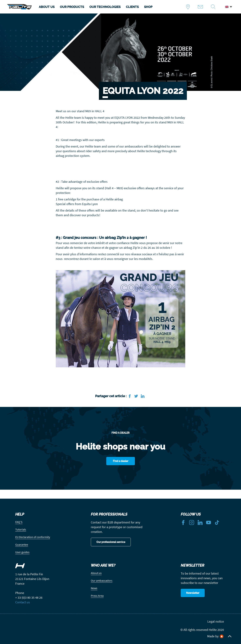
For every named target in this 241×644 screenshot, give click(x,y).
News (94, 588)
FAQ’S (19, 522)
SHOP (148, 7)
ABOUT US (47, 7)
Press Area (97, 596)
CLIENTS (132, 7)
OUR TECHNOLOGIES (105, 7)
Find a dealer (189, 7)
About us (96, 573)
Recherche (214, 7)
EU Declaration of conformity (33, 537)
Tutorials (21, 529)
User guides (22, 552)
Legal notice (216, 621)
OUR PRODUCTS (72, 7)
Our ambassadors (102, 580)
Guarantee (22, 545)
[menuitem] (229, 7)
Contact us (202, 7)
